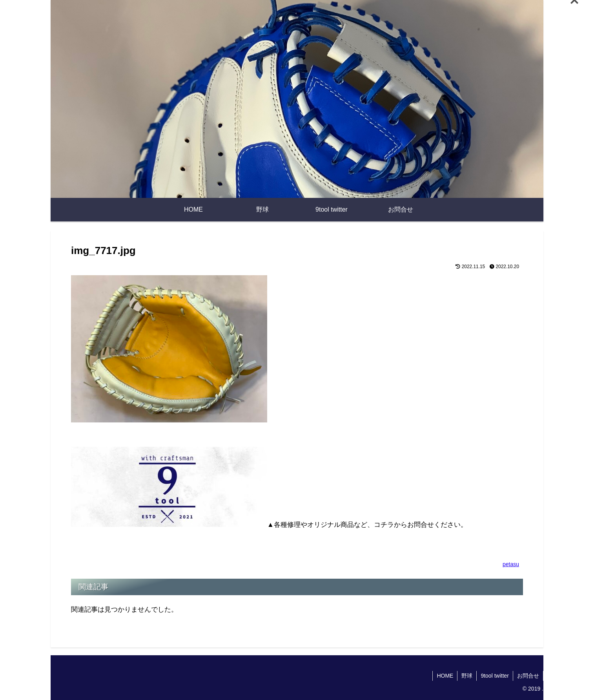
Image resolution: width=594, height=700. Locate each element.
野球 (467, 676)
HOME (445, 676)
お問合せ (528, 676)
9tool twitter (495, 676)
